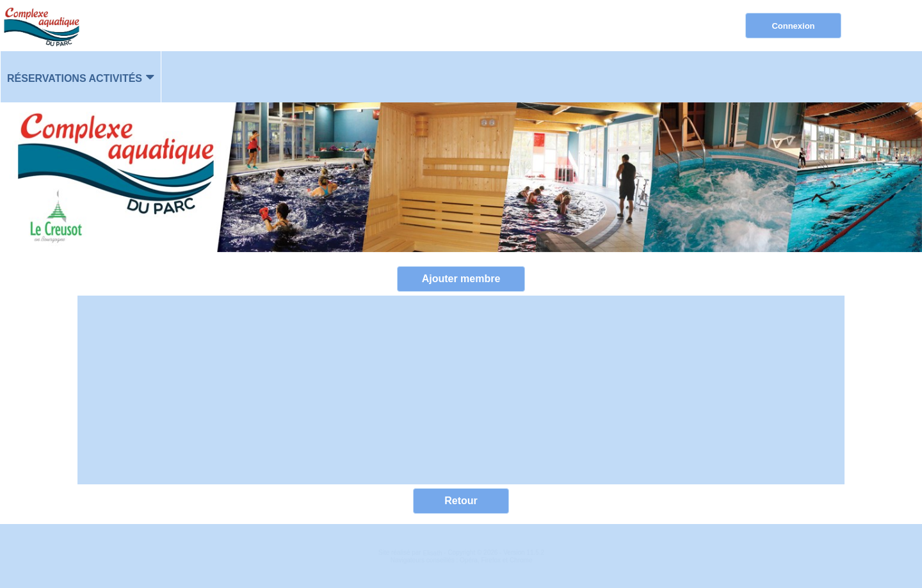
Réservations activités (75, 78)
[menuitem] (81, 77)
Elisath (433, 553)
